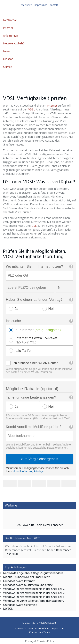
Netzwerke (10, 20)
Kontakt (54, 5)
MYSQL (8, 609)
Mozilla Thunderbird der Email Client (26, 577)
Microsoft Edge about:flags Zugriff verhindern (33, 573)
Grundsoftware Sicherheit (20, 605)
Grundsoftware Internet (19, 581)
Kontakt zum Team (40, 632)
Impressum (41, 5)
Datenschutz (42, 629)
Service (8, 67)
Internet (8, 28)
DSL (34, 226)
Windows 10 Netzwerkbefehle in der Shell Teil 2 (34, 589)
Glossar (8, 59)
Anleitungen (11, 36)
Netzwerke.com (48, 623)
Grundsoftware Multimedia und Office (28, 585)
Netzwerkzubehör (14, 43)
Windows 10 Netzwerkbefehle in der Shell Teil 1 (34, 597)
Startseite (27, 5)
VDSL (32, 109)
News (7, 51)
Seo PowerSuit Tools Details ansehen (40, 525)
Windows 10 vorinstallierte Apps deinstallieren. (33, 601)
